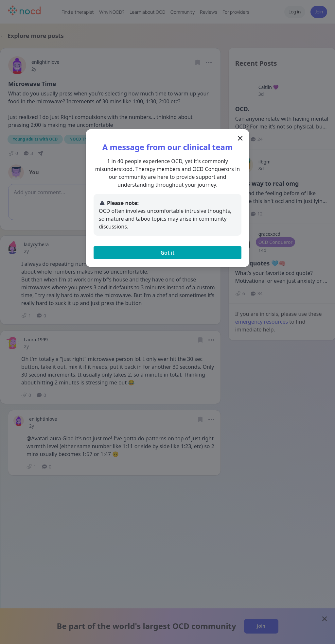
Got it (167, 253)
